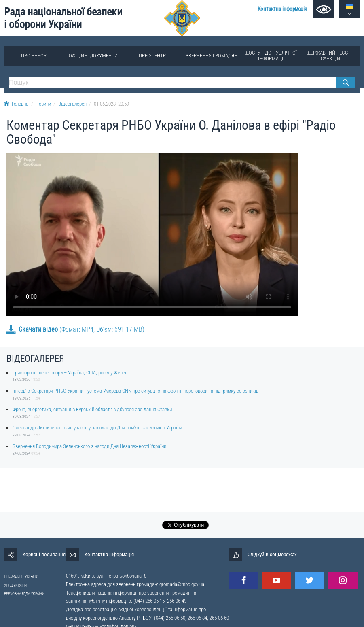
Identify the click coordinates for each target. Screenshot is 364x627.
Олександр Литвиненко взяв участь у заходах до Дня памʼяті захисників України (97, 428)
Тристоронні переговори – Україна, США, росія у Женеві (71, 373)
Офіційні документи (93, 56)
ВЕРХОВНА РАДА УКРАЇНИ (24, 594)
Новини (43, 104)
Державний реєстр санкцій (330, 56)
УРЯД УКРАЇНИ (16, 585)
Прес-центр (152, 56)
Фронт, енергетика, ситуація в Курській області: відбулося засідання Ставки (92, 409)
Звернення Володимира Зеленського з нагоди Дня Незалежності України (89, 446)
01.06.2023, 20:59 (111, 104)
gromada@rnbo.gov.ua (182, 584)
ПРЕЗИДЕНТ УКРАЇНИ (21, 576)
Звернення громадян (212, 56)
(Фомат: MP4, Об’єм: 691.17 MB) (75, 329)
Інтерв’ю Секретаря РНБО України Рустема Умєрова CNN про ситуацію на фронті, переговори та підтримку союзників (135, 391)
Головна (16, 104)
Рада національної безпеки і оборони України (63, 18)
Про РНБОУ (34, 56)
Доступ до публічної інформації (271, 56)
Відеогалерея (72, 104)
